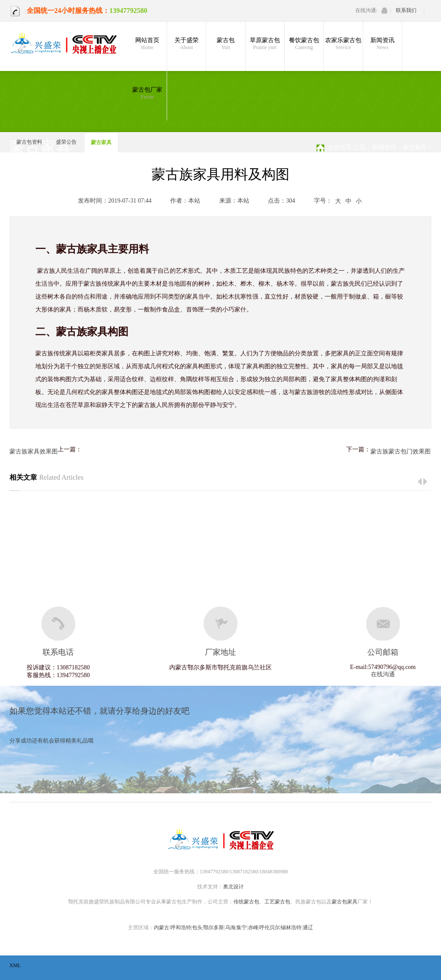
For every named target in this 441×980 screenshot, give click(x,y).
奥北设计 (233, 887)
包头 (197, 928)
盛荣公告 (66, 142)
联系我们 (406, 10)
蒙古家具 (101, 142)
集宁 (242, 928)
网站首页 (147, 44)
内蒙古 (161, 928)
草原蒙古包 (265, 44)
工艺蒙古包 (277, 902)
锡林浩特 (291, 928)
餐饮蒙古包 (304, 44)
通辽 (308, 928)
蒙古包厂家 (147, 93)
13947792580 (128, 11)
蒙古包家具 (345, 902)
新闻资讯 (382, 44)
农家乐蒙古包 (343, 44)
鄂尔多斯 (214, 928)
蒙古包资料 (29, 142)
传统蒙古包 (246, 902)
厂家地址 (220, 652)
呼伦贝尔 (270, 928)
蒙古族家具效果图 (34, 451)
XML (15, 965)
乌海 (230, 928)
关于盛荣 (186, 44)
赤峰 (253, 928)
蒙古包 (226, 44)
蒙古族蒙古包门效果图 (401, 451)
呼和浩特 (181, 928)
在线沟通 (383, 674)
